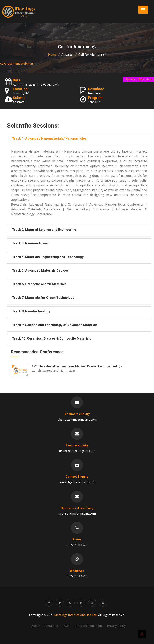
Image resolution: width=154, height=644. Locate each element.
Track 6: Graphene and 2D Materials (39, 284)
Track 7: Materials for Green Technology (43, 298)
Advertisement (10, 64)
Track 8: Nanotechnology (31, 311)
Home (52, 55)
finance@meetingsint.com (77, 451)
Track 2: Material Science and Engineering (44, 230)
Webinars (27, 64)
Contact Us (51, 626)
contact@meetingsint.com (77, 482)
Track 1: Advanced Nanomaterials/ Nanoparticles (49, 139)
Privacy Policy (116, 626)
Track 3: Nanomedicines (30, 243)
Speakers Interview (139, 79)
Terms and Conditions (88, 626)
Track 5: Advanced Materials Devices (41, 270)
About (36, 626)
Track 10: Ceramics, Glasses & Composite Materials (52, 339)
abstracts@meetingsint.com (77, 420)
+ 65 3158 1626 (77, 545)
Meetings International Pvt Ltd (75, 615)
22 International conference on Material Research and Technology (77, 366)
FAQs (66, 626)
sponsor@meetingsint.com (77, 514)
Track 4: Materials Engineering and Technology (48, 257)
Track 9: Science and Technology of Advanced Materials (55, 325)
